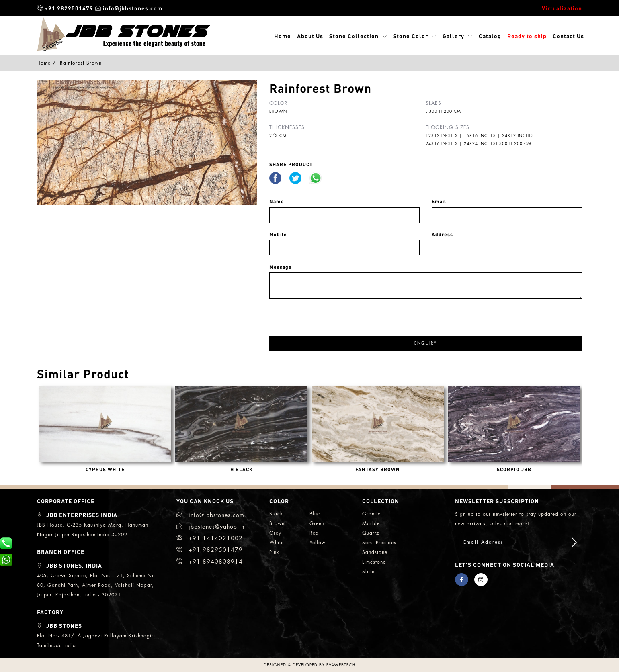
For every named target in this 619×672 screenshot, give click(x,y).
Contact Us (568, 36)
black (276, 514)
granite (371, 514)
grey (275, 533)
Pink (274, 552)
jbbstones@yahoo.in (210, 527)
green (317, 523)
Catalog (490, 36)
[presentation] (330, 315)
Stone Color (411, 36)
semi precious (379, 543)
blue (315, 514)
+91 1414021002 (210, 538)
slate (368, 572)
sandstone (375, 552)
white (277, 543)
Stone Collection (354, 36)
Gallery (453, 36)
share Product (291, 164)
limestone (374, 562)
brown (277, 523)
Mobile (278, 234)
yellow (318, 543)
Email (439, 201)
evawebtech (341, 665)
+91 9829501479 (65, 8)
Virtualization (562, 8)
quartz (371, 533)
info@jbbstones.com (129, 8)
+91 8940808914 (210, 562)
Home (283, 36)
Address (442, 234)
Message (281, 267)
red (314, 533)
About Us (310, 36)
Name (277, 201)
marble (371, 523)
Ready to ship (527, 36)
